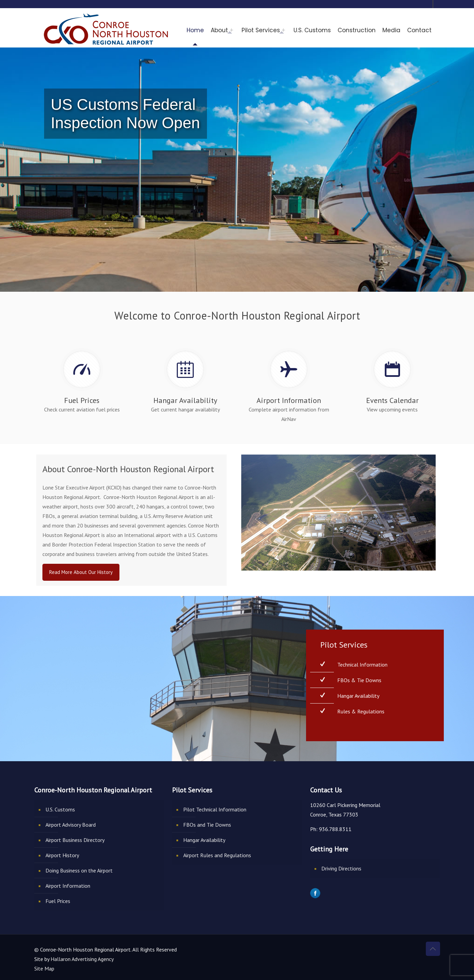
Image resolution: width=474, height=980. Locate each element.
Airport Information (68, 886)
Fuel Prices (58, 901)
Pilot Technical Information (215, 809)
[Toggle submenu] (233, 30)
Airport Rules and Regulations (217, 855)
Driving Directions (341, 868)
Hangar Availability (204, 840)
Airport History (62, 855)
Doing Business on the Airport (79, 870)
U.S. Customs (60, 809)
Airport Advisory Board (71, 825)
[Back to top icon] (433, 949)
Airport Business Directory (75, 840)
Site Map (44, 968)
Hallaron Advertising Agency (82, 959)
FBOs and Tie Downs (207, 825)
